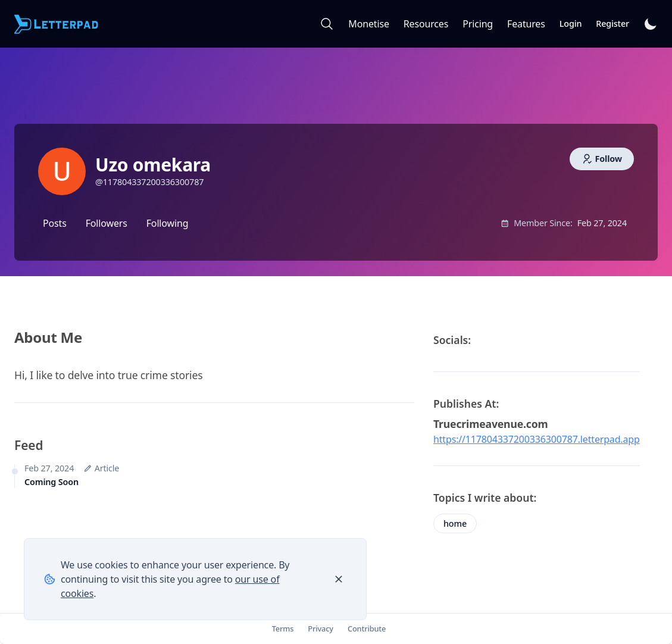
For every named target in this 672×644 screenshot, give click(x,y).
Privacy (321, 629)
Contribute (367, 629)
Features (526, 24)
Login (571, 24)
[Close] (339, 579)
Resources (426, 24)
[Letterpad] (57, 24)
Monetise (368, 24)
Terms (283, 629)
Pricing (478, 24)
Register (612, 24)
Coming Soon (51, 482)
